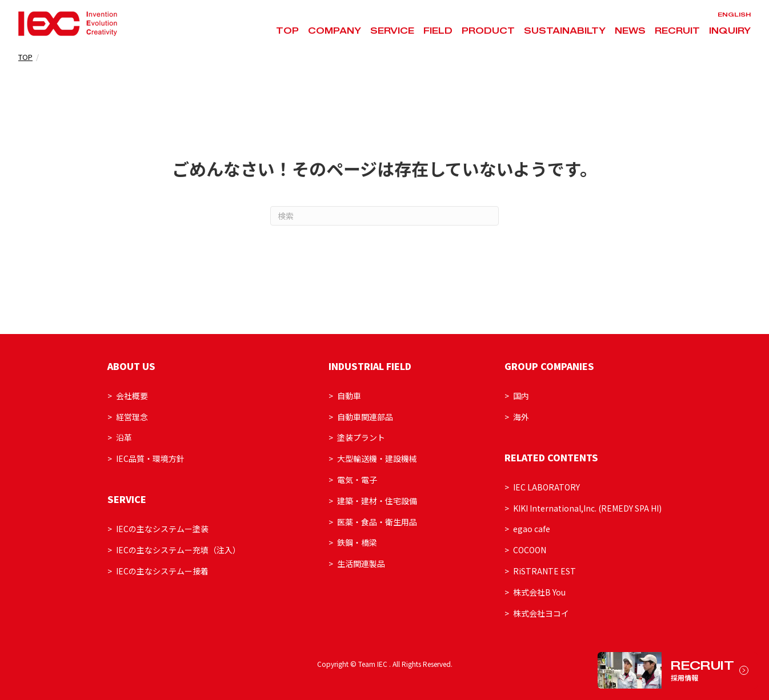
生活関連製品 (361, 564)
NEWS (630, 31)
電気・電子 (357, 480)
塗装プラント (361, 437)
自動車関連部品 (365, 417)
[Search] (384, 216)
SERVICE (392, 31)
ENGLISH (734, 15)
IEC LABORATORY (546, 487)
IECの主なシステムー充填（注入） (178, 550)
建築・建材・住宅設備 (377, 501)
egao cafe (532, 529)
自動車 (349, 396)
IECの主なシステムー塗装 (162, 529)
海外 (521, 417)
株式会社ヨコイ (541, 613)
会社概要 (132, 396)
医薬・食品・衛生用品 (377, 522)
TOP (287, 31)
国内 (521, 396)
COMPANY (335, 31)
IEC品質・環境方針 (150, 458)
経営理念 (132, 417)
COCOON (530, 550)
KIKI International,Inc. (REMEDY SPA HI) (587, 508)
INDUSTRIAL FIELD (370, 366)
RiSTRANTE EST (544, 571)
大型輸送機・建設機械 (377, 458)
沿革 (124, 437)
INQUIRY (730, 31)
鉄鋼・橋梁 (357, 542)
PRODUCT (488, 31)
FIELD (438, 31)
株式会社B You (539, 592)
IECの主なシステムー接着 (162, 571)
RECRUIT (677, 31)
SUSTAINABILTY (565, 31)
